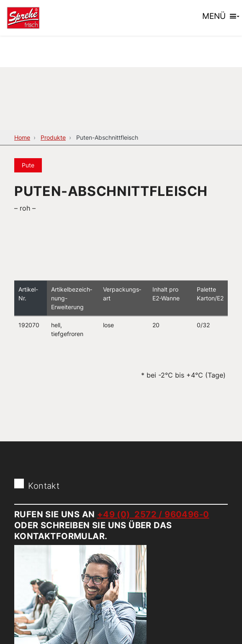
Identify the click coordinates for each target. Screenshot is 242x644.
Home (22, 137)
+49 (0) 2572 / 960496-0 (153, 514)
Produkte (53, 137)
